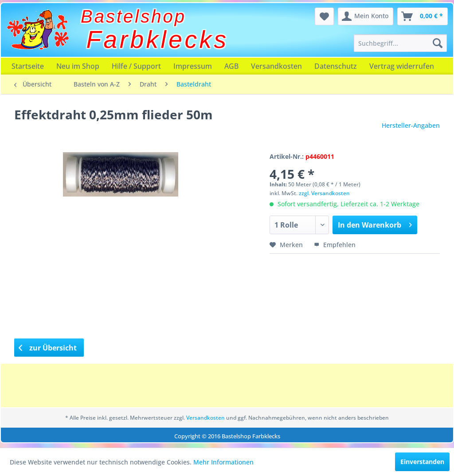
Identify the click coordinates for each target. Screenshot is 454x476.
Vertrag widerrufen (402, 66)
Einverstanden (422, 462)
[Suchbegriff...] (400, 43)
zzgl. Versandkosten (324, 193)
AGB (231, 66)
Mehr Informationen (223, 462)
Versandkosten (276, 66)
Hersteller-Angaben (411, 125)
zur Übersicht (48, 348)
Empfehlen (335, 245)
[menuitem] (400, 43)
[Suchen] (438, 43)
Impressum (193, 66)
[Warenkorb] (423, 16)
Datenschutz (336, 66)
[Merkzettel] (324, 16)
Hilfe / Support (136, 66)
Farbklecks (158, 39)
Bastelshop (133, 16)
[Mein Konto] (366, 16)
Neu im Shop (78, 66)
